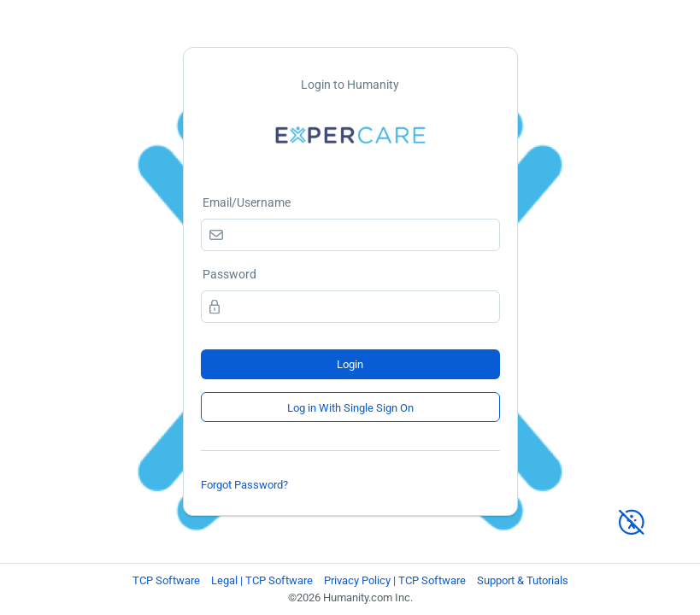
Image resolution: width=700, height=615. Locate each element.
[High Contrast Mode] (632, 515)
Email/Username (247, 202)
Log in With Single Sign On (350, 408)
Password (229, 274)
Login (350, 364)
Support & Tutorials (523, 580)
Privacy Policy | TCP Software (395, 580)
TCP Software (166, 580)
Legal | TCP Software (262, 580)
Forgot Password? (244, 485)
